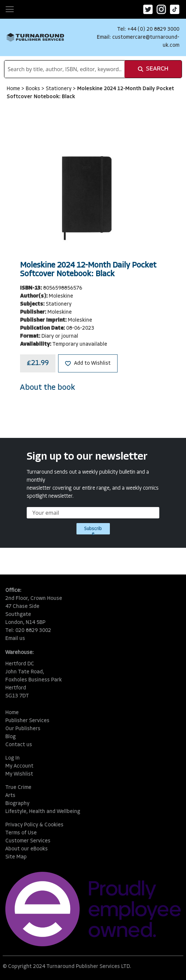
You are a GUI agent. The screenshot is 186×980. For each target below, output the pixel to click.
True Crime (18, 788)
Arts (10, 796)
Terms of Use (21, 833)
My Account (19, 766)
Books (34, 89)
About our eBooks (27, 849)
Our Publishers (23, 729)
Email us (15, 639)
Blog (11, 737)
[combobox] (64, 69)
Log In (13, 758)
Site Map (16, 857)
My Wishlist (19, 774)
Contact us (19, 745)
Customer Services (28, 841)
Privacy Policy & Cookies (34, 825)
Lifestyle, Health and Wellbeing (43, 812)
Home (14, 89)
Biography (17, 804)
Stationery (59, 89)
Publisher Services (27, 721)
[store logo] (35, 37)
